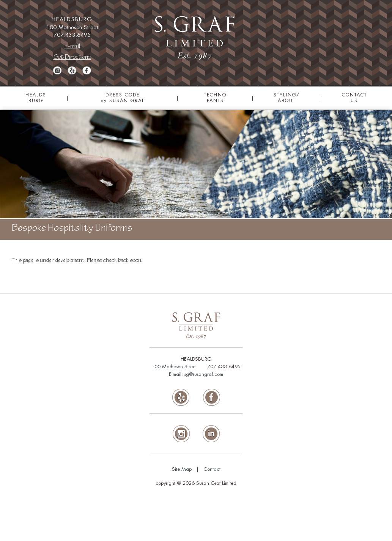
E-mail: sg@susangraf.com (196, 374)
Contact (212, 469)
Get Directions (72, 58)
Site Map (182, 469)
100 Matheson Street (174, 367)
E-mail (72, 47)
